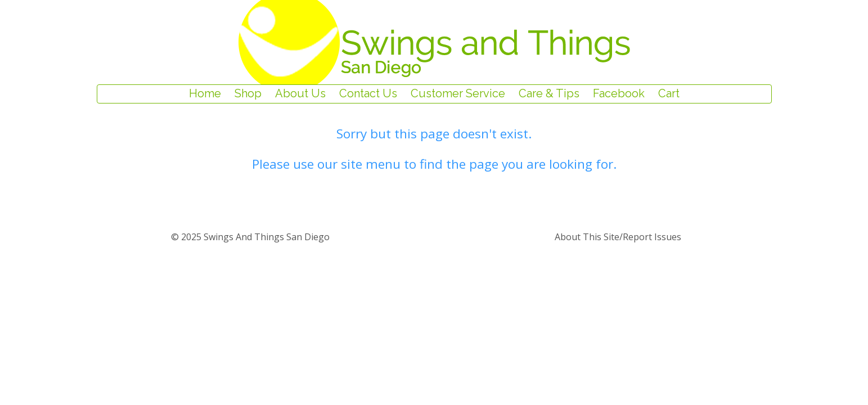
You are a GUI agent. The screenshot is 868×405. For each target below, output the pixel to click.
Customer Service (458, 94)
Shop (248, 94)
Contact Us (368, 94)
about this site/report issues (618, 237)
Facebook (619, 94)
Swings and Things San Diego (266, 237)
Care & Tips (549, 94)
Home (205, 94)
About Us (300, 94)
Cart (669, 94)
